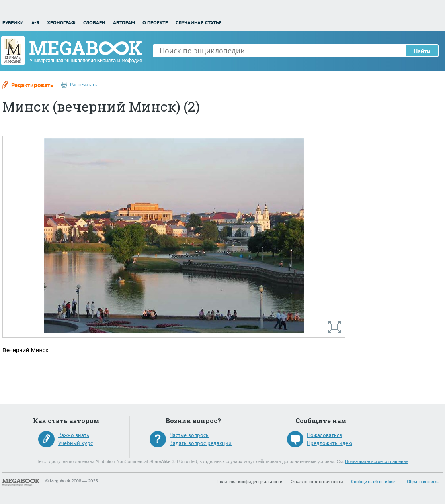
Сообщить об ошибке (373, 481)
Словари (94, 23)
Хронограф (61, 23)
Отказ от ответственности (317, 481)
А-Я (35, 23)
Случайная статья (199, 23)
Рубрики (13, 23)
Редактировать (32, 85)
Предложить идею (330, 443)
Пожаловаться (324, 435)
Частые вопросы (189, 435)
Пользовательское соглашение (377, 461)
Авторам (124, 23)
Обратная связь (423, 481)
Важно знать (74, 435)
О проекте (155, 23)
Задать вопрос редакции (201, 443)
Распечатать (83, 85)
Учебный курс (75, 443)
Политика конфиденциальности (250, 481)
